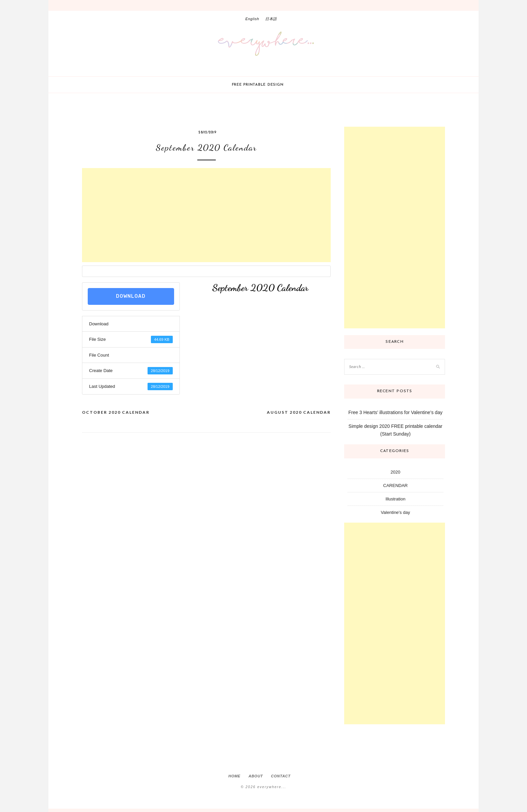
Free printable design (258, 85)
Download (131, 296)
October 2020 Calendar (116, 412)
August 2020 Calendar (299, 412)
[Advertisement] (206, 215)
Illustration (395, 499)
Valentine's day (395, 512)
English (252, 19)
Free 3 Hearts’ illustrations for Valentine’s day (396, 412)
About (256, 776)
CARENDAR (395, 485)
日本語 (271, 19)
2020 (395, 472)
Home (234, 776)
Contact (281, 776)
